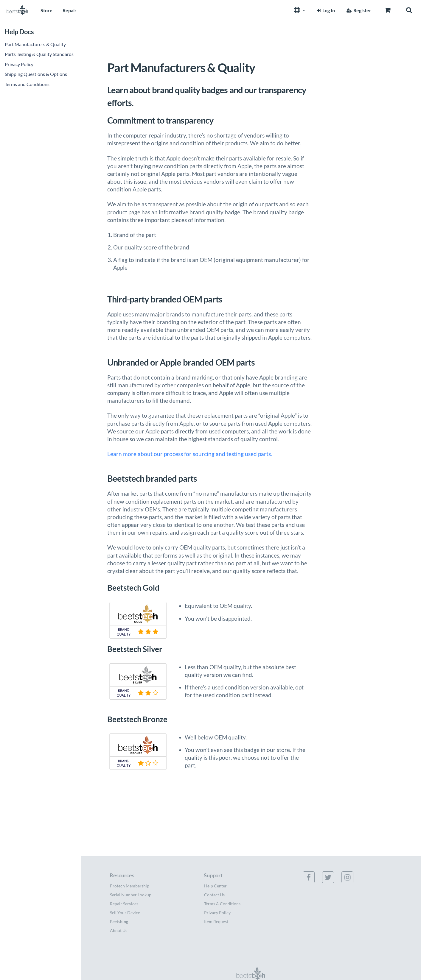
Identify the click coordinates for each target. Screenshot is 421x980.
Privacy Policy (19, 64)
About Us (119, 930)
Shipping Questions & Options (36, 74)
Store (46, 10)
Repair (70, 10)
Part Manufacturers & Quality (35, 44)
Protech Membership (130, 886)
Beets (119, 922)
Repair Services (124, 904)
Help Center (215, 886)
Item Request (216, 922)
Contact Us (214, 895)
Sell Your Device (125, 913)
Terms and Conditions (27, 84)
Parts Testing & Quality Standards (39, 54)
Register (358, 10)
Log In (325, 10)
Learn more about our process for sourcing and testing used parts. (190, 454)
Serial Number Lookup (131, 895)
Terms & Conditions (222, 904)
